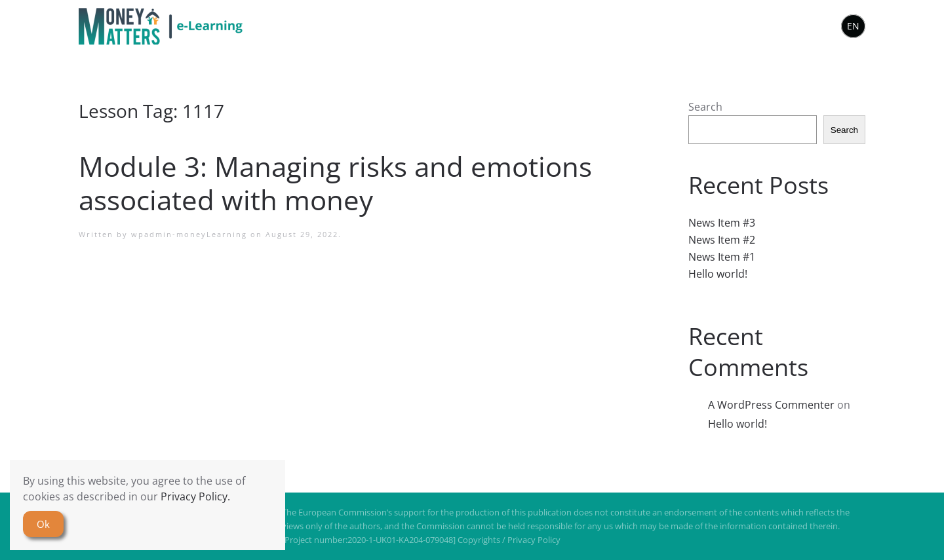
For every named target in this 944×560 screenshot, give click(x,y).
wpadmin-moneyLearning (189, 234)
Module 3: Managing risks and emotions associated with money (335, 182)
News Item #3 (722, 223)
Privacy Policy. (195, 496)
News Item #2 (722, 240)
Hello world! (718, 274)
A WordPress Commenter (771, 405)
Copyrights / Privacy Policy (509, 540)
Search (705, 107)
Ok (43, 524)
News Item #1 (722, 257)
